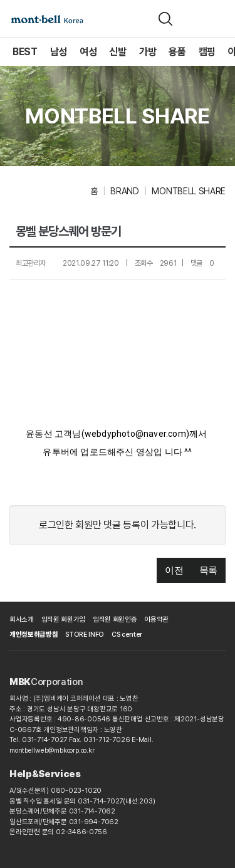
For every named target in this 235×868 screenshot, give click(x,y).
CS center (127, 635)
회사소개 (22, 620)
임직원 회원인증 (115, 620)
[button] (174, 571)
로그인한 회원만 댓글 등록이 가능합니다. (118, 525)
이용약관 (156, 620)
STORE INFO (85, 635)
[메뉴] (218, 19)
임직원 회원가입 (63, 620)
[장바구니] (193, 19)
